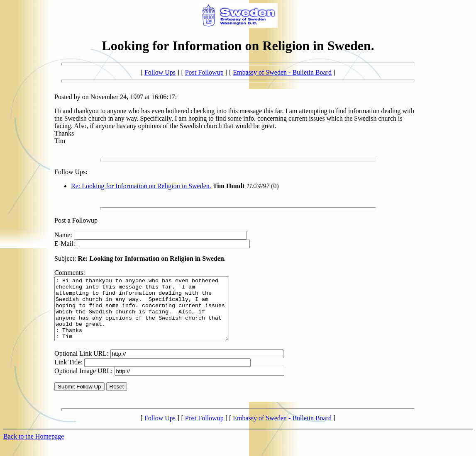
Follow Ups (160, 72)
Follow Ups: (71, 172)
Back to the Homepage (34, 449)
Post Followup (204, 72)
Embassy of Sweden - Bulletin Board (282, 72)
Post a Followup (76, 220)
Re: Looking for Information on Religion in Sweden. (141, 186)
